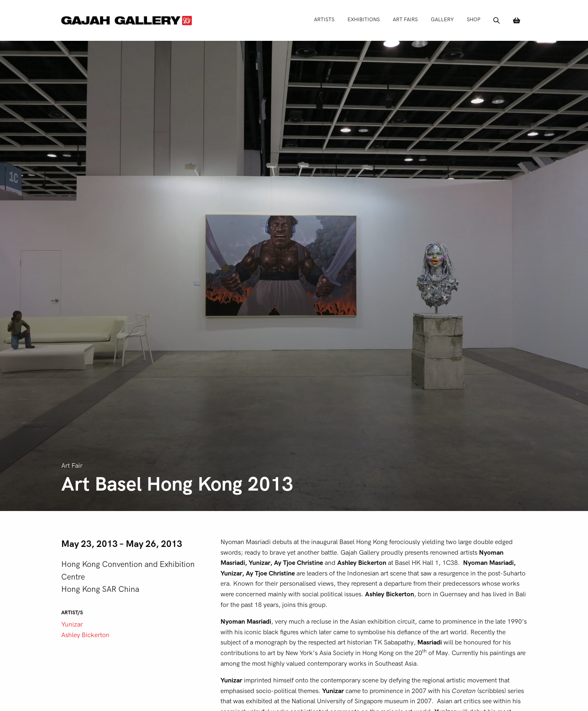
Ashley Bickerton (85, 635)
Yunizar (72, 624)
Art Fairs (405, 19)
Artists (324, 19)
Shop (473, 19)
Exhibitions (364, 19)
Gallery (442, 19)
